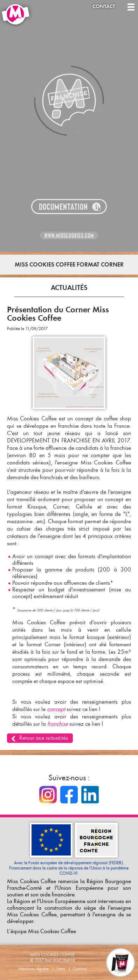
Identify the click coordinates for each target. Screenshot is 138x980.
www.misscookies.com (69, 236)
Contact (104, 6)
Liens (61, 969)
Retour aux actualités (44, 738)
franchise (58, 724)
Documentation (63, 207)
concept (56, 709)
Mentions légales (33, 969)
